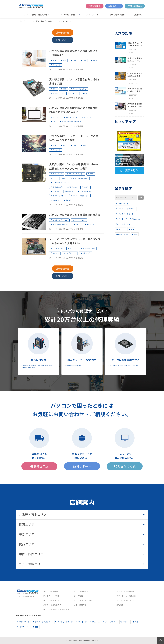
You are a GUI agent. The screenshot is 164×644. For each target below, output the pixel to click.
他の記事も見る (129, 170)
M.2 (86, 93)
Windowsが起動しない (81, 196)
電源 (54, 60)
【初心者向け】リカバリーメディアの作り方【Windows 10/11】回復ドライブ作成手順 (135, 44)
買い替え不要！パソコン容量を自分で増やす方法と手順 (75, 81)
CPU (84, 60)
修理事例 (69, 200)
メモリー (73, 249)
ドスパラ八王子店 (89, 249)
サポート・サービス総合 (126, 596)
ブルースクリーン (71, 117)
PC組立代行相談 (125, 466)
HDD (74, 60)
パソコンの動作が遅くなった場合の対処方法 (75, 215)
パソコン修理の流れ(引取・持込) (57, 609)
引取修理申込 (95, 6)
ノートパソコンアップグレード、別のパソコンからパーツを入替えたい (75, 241)
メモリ (95, 60)
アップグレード (58, 93)
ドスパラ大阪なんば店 (80, 178)
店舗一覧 (138, 15)
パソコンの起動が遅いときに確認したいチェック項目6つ (75, 53)
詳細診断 (70, 191)
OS (54, 122)
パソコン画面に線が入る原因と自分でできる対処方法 (135, 105)
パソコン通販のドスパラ (126, 600)
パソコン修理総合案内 (52, 605)
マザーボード (57, 174)
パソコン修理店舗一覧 (126, 591)
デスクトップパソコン (76, 174)
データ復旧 (78, 596)
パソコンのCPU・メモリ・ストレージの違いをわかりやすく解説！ (74, 138)
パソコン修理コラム (51, 600)
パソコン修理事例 (51, 591)
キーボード (122, 219)
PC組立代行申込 (135, 6)
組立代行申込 (63, 40)
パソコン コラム (93, 15)
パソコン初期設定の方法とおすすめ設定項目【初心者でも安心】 (135, 90)
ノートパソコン (80, 220)
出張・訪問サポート (82, 605)
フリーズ (56, 117)
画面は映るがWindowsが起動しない (65, 187)
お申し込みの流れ (117, 15)
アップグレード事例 (51, 596)
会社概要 (120, 605)
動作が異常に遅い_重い (61, 224)
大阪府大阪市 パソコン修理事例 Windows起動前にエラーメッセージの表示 (74, 166)
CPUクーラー (122, 234)
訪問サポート (114, 6)
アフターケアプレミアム (61, 183)
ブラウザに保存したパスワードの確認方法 (135, 59)
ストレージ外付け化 (80, 89)
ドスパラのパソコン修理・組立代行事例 (36, 21)
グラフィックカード (125, 214)
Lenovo (56, 253)
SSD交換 (56, 200)
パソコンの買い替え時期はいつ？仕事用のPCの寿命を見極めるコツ (73, 110)
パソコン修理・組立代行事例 (37, 15)
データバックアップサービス (72, 122)
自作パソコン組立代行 (83, 600)
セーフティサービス (86, 191)
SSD (64, 60)
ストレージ (57, 65)
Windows (135, 219)
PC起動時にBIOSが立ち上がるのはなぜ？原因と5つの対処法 (135, 75)
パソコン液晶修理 (81, 591)
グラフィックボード (60, 196)
